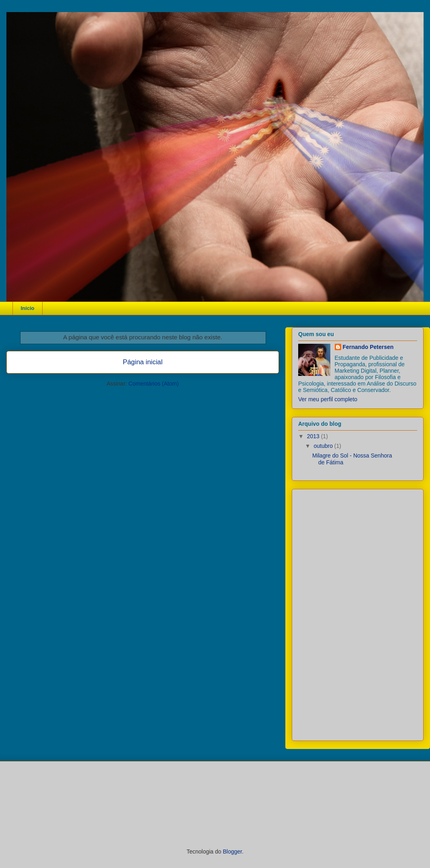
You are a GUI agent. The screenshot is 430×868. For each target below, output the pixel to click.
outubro (324, 446)
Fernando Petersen (368, 347)
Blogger (232, 852)
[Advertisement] (348, 613)
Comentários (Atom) (154, 384)
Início (28, 308)
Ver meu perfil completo (328, 399)
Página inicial (143, 362)
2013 (314, 436)
